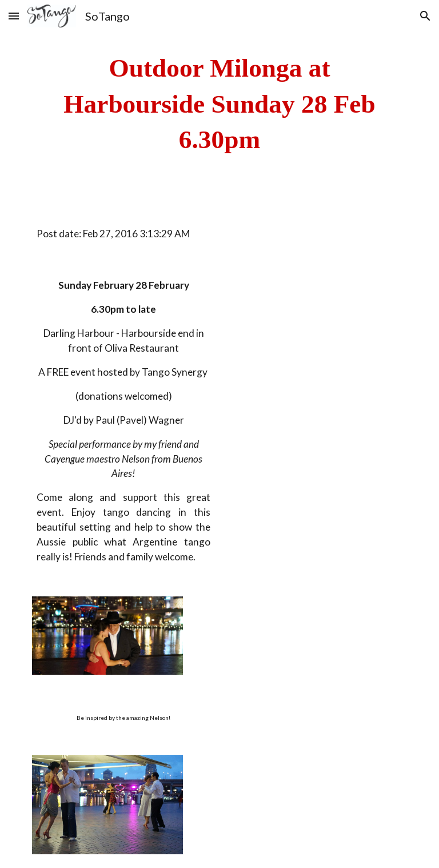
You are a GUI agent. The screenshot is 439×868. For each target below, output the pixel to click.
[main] (219, 104)
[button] (14, 16)
